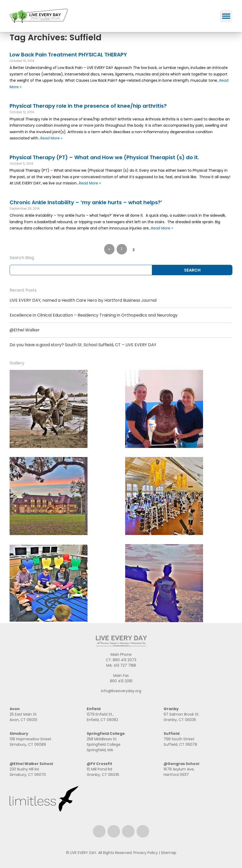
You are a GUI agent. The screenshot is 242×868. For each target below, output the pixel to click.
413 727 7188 (125, 665)
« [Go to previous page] (109, 249)
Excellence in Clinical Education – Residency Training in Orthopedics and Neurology (94, 315)
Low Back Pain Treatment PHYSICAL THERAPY (68, 55)
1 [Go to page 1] (122, 249)
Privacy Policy (146, 853)
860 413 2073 (125, 660)
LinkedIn (128, 831)
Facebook (99, 831)
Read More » (51, 138)
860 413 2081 (121, 681)
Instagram (114, 831)
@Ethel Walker (25, 330)
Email (143, 831)
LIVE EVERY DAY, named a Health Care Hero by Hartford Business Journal (83, 300)
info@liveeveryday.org (121, 691)
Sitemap (169, 853)
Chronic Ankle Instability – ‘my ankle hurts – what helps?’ (86, 202)
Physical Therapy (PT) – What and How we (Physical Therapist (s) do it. (104, 157)
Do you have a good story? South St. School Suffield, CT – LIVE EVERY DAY (83, 345)
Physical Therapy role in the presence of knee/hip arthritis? (88, 106)
